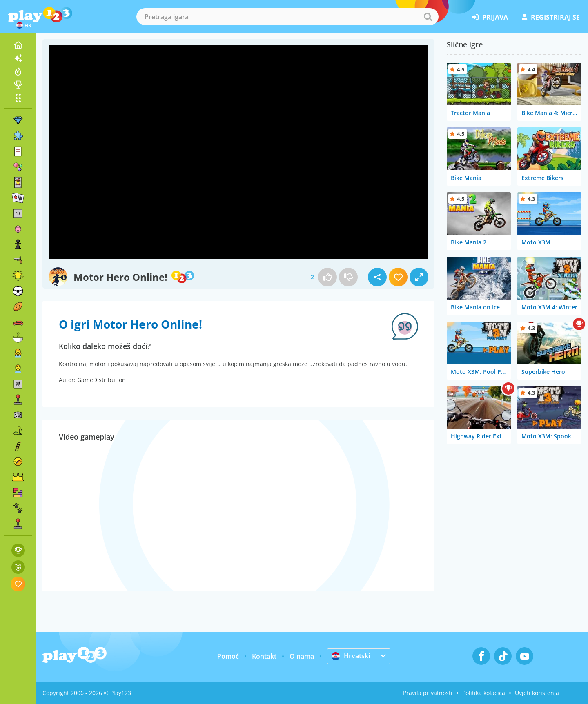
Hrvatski (351, 656)
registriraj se (551, 17)
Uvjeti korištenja (537, 693)
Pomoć (228, 656)
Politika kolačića (484, 693)
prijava (490, 17)
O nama (302, 656)
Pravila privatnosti (428, 693)
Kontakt (264, 656)
